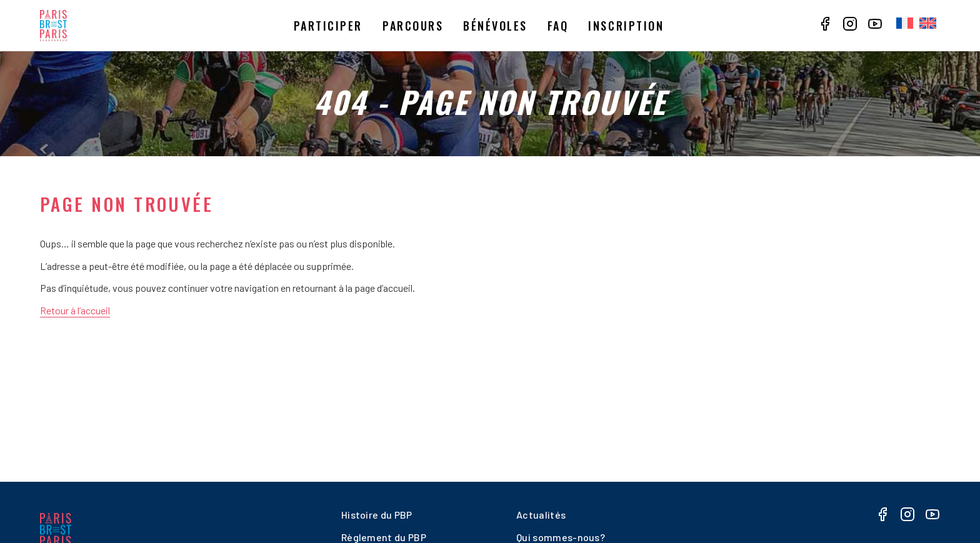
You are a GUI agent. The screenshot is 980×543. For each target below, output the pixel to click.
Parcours (413, 26)
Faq (558, 26)
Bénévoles (495, 26)
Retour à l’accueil (75, 310)
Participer (328, 26)
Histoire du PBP (377, 515)
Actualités (541, 515)
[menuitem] (905, 24)
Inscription (626, 26)
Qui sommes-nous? (561, 537)
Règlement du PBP (384, 537)
